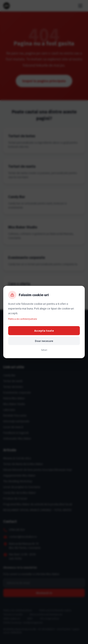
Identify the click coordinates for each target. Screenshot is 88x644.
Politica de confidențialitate (23, 319)
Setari (44, 350)
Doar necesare (44, 341)
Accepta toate (44, 331)
